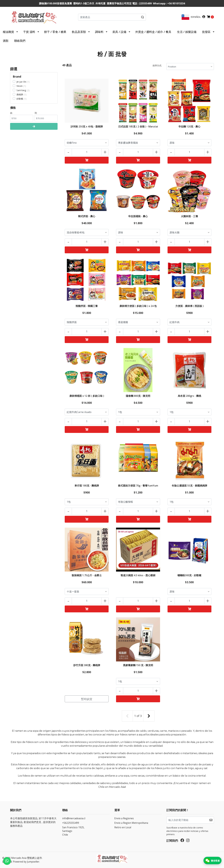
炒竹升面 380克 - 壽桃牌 (87, 665)
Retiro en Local (123, 827)
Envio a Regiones (124, 818)
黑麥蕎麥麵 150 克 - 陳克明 (138, 665)
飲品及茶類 (79, 32)
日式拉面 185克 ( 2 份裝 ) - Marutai (138, 126)
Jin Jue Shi (21, 82)
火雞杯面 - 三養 (189, 216)
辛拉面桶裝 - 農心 (138, 216)
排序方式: (157, 66)
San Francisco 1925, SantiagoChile (73, 831)
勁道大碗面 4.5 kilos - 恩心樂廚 (138, 575)
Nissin (20, 86)
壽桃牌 (20, 94)
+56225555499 (71, 823)
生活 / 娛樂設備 (187, 32)
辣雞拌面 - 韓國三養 (87, 306)
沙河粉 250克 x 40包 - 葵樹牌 (87, 126)
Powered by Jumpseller (26, 862)
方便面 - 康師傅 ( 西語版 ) (189, 306)
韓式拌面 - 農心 (87, 216)
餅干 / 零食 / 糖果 (55, 32)
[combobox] (112, 17)
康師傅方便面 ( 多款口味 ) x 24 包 (138, 306)
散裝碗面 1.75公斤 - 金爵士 (87, 575)
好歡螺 (20, 99)
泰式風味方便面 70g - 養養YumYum (138, 486)
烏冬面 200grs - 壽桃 (189, 396)
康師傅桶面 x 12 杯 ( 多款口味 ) (87, 396)
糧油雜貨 (8, 32)
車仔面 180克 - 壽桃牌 (87, 486)
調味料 (99, 32)
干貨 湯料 (29, 32)
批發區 (206, 32)
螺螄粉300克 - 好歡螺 (189, 575)
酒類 (6, 41)
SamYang (21, 90)
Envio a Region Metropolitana (131, 823)
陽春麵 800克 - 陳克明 (138, 396)
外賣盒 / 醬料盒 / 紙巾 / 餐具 (153, 32)
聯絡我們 (20, 41)
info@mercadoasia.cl (74, 818)
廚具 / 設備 (119, 32)
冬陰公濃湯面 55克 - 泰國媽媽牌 (189, 486)
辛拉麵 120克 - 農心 (189, 126)
